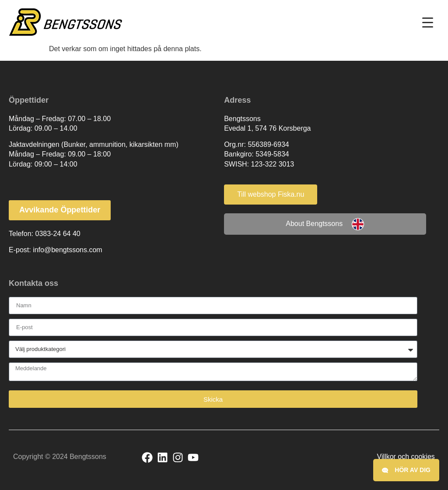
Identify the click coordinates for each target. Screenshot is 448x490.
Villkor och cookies (406, 457)
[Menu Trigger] (428, 23)
